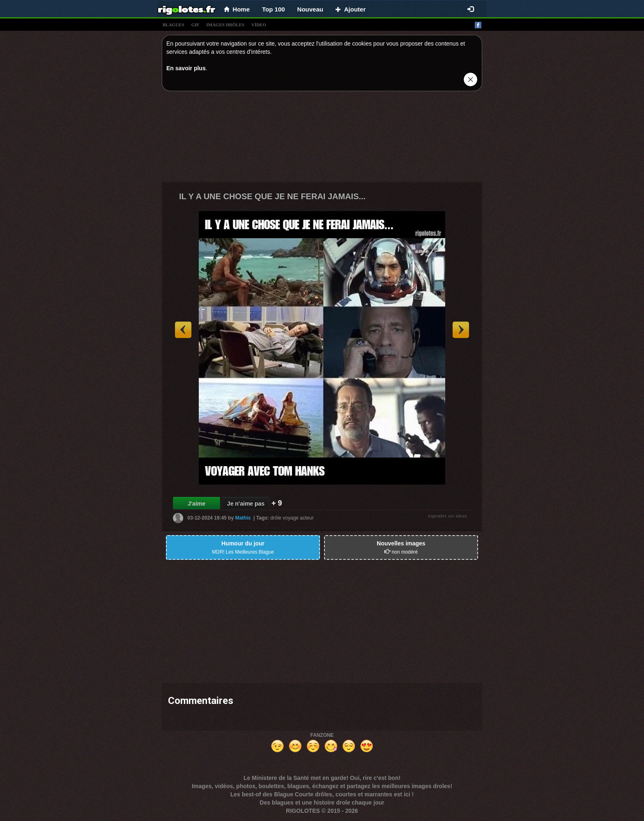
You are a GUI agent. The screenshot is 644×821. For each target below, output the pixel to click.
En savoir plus (186, 68)
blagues (174, 25)
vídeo (259, 25)
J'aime (197, 504)
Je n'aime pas (246, 504)
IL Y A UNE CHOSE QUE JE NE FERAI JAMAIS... (272, 196)
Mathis (243, 518)
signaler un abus (447, 516)
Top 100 (274, 9)
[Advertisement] (322, 138)
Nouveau (310, 9)
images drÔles (225, 25)
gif (195, 25)
